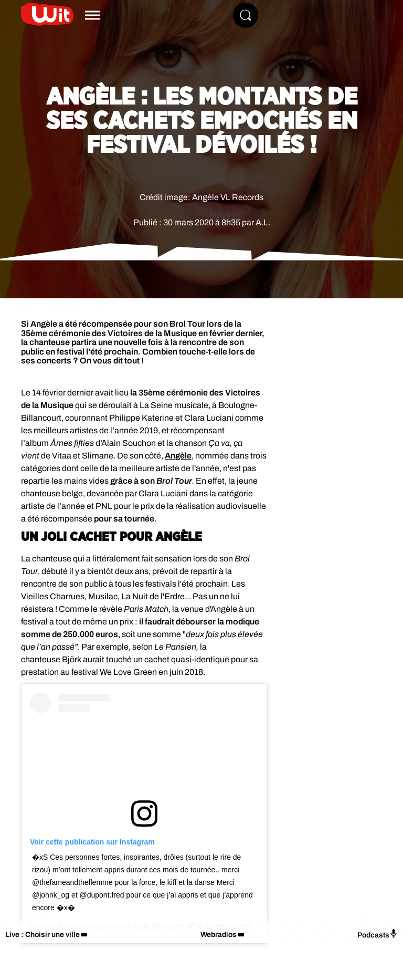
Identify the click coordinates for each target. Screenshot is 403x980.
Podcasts (378, 934)
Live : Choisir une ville (43, 935)
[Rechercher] (246, 15)
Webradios (219, 935)
